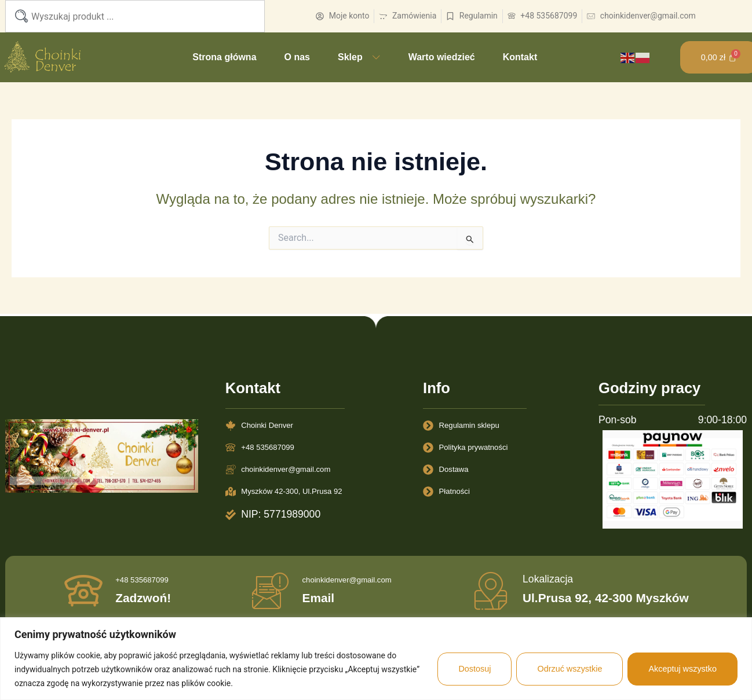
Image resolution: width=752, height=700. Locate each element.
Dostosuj (474, 669)
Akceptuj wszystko (682, 669)
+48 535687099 (143, 579)
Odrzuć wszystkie (570, 669)
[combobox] (135, 16)
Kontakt (520, 57)
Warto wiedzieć (442, 57)
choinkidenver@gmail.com (355, 579)
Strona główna (224, 57)
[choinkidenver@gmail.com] (263, 591)
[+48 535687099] (76, 591)
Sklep (359, 57)
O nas (297, 57)
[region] (376, 659)
